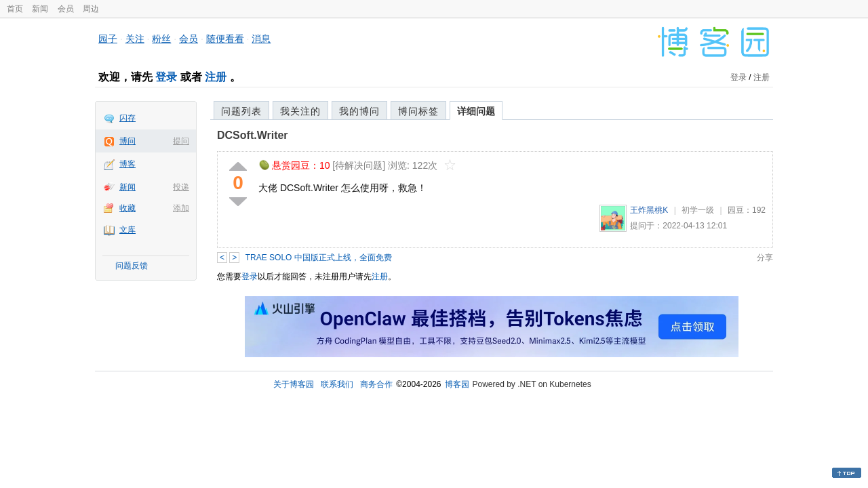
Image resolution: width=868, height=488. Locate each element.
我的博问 (359, 111)
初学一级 (698, 210)
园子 (108, 39)
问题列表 (241, 111)
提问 (181, 141)
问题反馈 (132, 266)
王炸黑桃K (649, 210)
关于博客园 (294, 384)
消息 (261, 39)
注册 (216, 77)
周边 (91, 9)
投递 (181, 187)
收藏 (127, 208)
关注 (135, 39)
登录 (166, 77)
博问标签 (418, 111)
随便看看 (225, 39)
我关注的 (300, 111)
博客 (127, 164)
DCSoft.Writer (253, 135)
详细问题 (476, 111)
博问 (127, 141)
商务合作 (376, 384)
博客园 (457, 384)
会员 (66, 9)
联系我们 (337, 384)
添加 (181, 208)
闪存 (127, 118)
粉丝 (161, 39)
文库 (127, 230)
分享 (765, 258)
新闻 (40, 9)
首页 (15, 9)
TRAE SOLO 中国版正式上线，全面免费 (319, 258)
